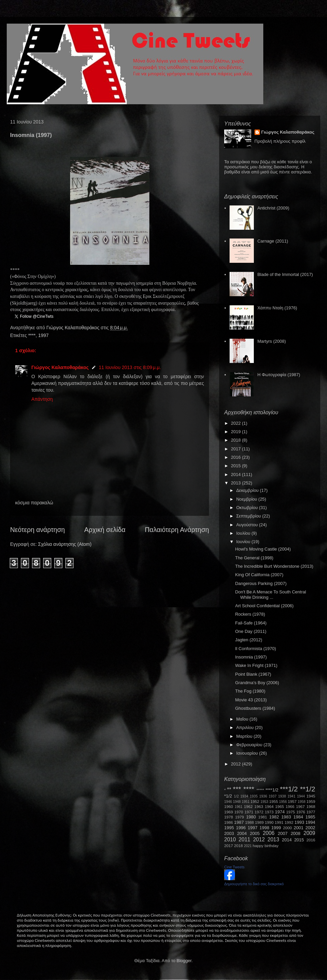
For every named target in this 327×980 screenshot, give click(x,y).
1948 (237, 802)
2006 (269, 833)
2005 (255, 833)
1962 (248, 806)
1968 (311, 806)
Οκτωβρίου (248, 508)
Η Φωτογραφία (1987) (279, 375)
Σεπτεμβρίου (249, 516)
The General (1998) (254, 558)
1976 (301, 812)
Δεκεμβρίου (248, 490)
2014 (236, 474)
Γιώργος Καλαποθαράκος (73, 328)
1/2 (236, 796)
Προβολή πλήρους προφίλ (280, 141)
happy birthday (266, 846)
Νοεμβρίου (247, 499)
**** (32, 335)
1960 (229, 806)
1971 (249, 812)
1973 (269, 812)
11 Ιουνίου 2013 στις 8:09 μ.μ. (130, 367)
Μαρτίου (245, 736)
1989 (259, 822)
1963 (259, 806)
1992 (289, 822)
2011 (245, 839)
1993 (299, 822)
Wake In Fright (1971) (256, 665)
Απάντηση (42, 399)
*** (237, 789)
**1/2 (308, 789)
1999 (276, 828)
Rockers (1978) (250, 614)
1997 (43, 335)
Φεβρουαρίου (250, 745)
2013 (236, 483)
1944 (301, 796)
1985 (310, 817)
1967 (300, 806)
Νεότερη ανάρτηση (37, 530)
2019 (236, 432)
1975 (291, 812)
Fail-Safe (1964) (251, 623)
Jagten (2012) (248, 640)
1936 (263, 796)
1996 (241, 828)
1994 (310, 822)
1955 (273, 801)
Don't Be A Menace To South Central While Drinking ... (270, 595)
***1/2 (289, 789)
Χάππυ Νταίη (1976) (277, 308)
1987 (239, 822)
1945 (311, 796)
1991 (279, 822)
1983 (286, 817)
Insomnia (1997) (251, 657)
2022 (236, 423)
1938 (282, 796)
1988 (249, 822)
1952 (255, 801)
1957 (292, 801)
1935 (254, 796)
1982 (274, 817)
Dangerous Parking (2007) (261, 583)
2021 (248, 846)
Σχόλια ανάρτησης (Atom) (65, 544)
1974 (280, 812)
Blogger (184, 961)
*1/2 (228, 796)
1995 (229, 828)
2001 (299, 828)
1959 (311, 801)
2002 (310, 828)
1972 (259, 812)
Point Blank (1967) (253, 674)
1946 (228, 802)
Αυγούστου (248, 525)
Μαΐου (243, 719)
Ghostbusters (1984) (255, 708)
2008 (295, 833)
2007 (283, 833)
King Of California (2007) (259, 575)
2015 (236, 466)
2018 (236, 440)
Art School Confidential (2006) (264, 606)
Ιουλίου (244, 533)
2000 (288, 828)
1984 (298, 817)
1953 (264, 802)
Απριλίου (246, 727)
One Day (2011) (251, 631)
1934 (244, 796)
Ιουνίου (244, 542)
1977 (311, 812)
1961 (239, 807)
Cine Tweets (234, 867)
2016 (236, 457)
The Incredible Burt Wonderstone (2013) (274, 566)
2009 (309, 833)
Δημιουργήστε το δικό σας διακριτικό (254, 884)
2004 (242, 833)
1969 (229, 812)
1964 (269, 806)
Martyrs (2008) (272, 341)
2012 (236, 764)
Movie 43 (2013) (251, 700)
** (229, 790)
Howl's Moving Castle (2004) (263, 549)
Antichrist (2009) (273, 208)
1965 (279, 806)
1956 (283, 802)
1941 (291, 796)
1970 (239, 812)
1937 (273, 796)
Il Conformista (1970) (255, 649)
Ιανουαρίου (248, 753)
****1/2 (272, 790)
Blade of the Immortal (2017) (285, 274)
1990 (269, 822)
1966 (290, 806)
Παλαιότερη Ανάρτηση (177, 530)
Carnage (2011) (273, 241)
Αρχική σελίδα (105, 530)
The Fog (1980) (250, 691)
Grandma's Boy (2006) (257, 683)
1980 (251, 817)
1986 (229, 822)
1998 (264, 828)
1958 (302, 802)
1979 (240, 817)
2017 (236, 449)
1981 (263, 817)
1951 (246, 802)
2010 (230, 839)
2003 (229, 833)
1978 (229, 817)
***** (260, 790)
